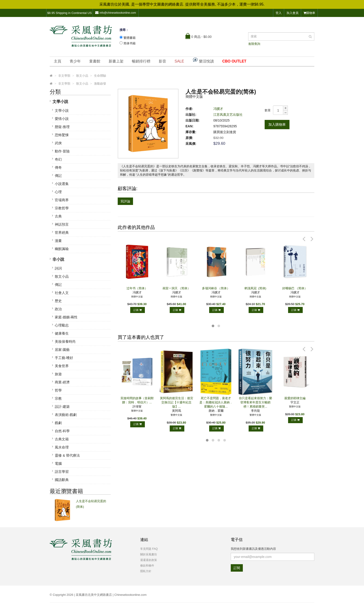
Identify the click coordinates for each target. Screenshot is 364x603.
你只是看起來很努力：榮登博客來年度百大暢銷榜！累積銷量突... (255, 402)
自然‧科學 (62, 431)
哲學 (58, 390)
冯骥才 (218, 109)
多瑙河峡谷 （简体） (216, 288)
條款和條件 (147, 566)
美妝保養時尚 (65, 341)
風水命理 (62, 447)
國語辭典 (62, 480)
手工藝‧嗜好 (64, 358)
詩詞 (58, 268)
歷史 (58, 301)
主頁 (58, 61)
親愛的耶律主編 (295, 398)
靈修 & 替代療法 (67, 455)
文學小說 (60, 102)
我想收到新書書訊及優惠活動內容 (253, 549)
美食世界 (62, 366)
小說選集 (62, 184)
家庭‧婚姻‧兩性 (66, 317)
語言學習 (62, 472)
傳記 (58, 176)
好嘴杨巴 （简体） (295, 288)
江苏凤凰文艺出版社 (228, 115)
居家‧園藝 (62, 350)
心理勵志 (62, 325)
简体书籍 (130, 43)
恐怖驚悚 (62, 135)
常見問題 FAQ (149, 549)
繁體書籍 (130, 38)
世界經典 (62, 232)
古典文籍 (62, 439)
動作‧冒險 (62, 151)
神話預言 (62, 224)
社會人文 (62, 293)
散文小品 (62, 276)
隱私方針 (146, 571)
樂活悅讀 (203, 60)
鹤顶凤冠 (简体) (255, 288)
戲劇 (58, 423)
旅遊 (58, 374)
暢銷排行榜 (141, 61)
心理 (58, 192)
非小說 (58, 259)
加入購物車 (277, 124)
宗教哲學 (62, 208)
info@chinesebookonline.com (116, 13)
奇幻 (58, 159)
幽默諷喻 (62, 249)
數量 (268, 110)
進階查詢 (254, 44)
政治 (58, 309)
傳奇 (58, 167)
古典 (58, 216)
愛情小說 (62, 119)
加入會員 (292, 13)
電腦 (58, 463)
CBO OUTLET (234, 61)
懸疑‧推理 (62, 127)
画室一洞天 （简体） (177, 288)
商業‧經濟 (62, 382)
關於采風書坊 (149, 554)
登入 (279, 13)
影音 (162, 61)
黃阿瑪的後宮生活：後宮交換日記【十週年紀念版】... (177, 402)
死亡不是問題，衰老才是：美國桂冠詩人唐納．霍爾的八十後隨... (216, 402)
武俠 (58, 143)
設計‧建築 (62, 407)
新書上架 (116, 61)
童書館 (95, 61)
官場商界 (62, 200)
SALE (179, 61)
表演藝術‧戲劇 (66, 415)
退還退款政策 (149, 560)
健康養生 (62, 333)
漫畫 (58, 241)
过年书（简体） (137, 288)
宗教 (58, 398)
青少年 (75, 61)
